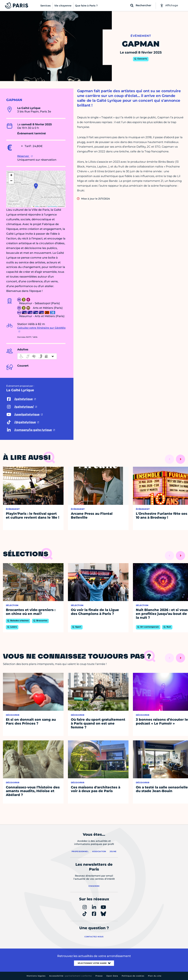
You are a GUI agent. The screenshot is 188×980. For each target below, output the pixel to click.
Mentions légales (36, 976)
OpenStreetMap (52, 206)
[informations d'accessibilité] (37, 356)
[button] (36, 186)
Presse (99, 976)
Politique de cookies (133, 976)
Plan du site (155, 976)
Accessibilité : (70, 976)
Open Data (112, 976)
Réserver (23, 156)
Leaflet (36, 206)
